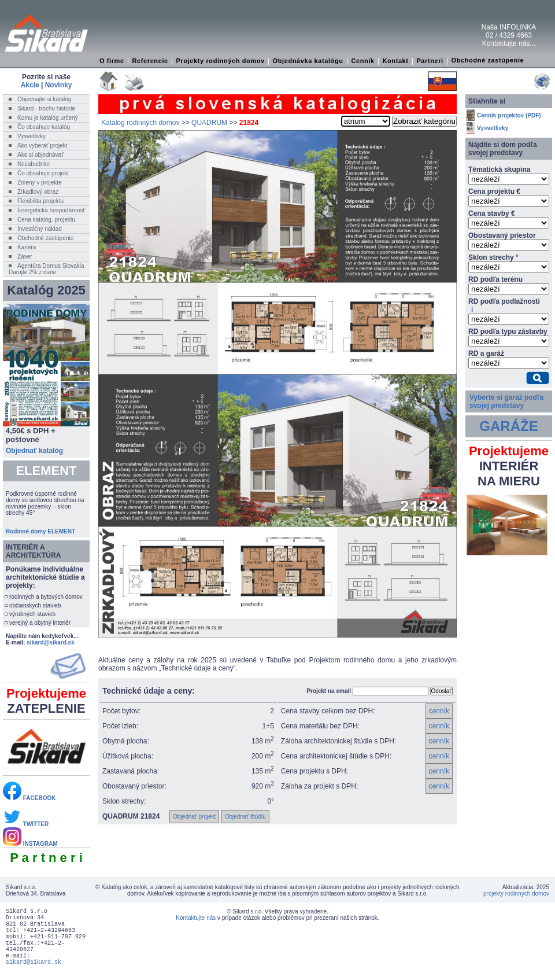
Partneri (430, 61)
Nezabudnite (34, 164)
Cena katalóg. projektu (46, 220)
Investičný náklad (40, 229)
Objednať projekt (194, 817)
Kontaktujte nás (196, 918)
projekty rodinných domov (516, 894)
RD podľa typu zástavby (508, 331)
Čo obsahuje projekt (43, 173)
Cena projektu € (494, 191)
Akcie (30, 85)
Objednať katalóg (34, 451)
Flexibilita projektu (40, 201)
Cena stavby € (492, 213)
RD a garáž (486, 353)
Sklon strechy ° (493, 257)
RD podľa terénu (495, 279)
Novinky (59, 85)
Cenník (362, 61)
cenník (439, 711)
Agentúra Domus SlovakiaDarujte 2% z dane (47, 269)
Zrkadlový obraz (38, 192)
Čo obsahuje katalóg (44, 127)
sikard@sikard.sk (51, 642)
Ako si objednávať (40, 155)
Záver (25, 257)
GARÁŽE (508, 426)
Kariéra (27, 247)
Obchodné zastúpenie (488, 60)
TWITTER (26, 824)
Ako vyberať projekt (42, 145)
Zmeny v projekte (40, 183)
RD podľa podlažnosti (504, 305)
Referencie (150, 61)
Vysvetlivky (32, 136)
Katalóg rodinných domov (140, 123)
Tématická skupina (499, 170)
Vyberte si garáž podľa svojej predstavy (506, 401)
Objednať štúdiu (245, 817)
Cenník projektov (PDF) (509, 115)
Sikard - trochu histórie (46, 108)
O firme (112, 61)
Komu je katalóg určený (48, 118)
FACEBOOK (29, 798)
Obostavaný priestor (502, 235)
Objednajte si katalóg (44, 99)
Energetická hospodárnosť (51, 210)
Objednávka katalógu (308, 61)
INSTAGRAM (30, 844)
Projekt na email (329, 691)
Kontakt (395, 61)
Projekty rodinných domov (221, 61)
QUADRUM (209, 123)
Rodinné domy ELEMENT (40, 531)
